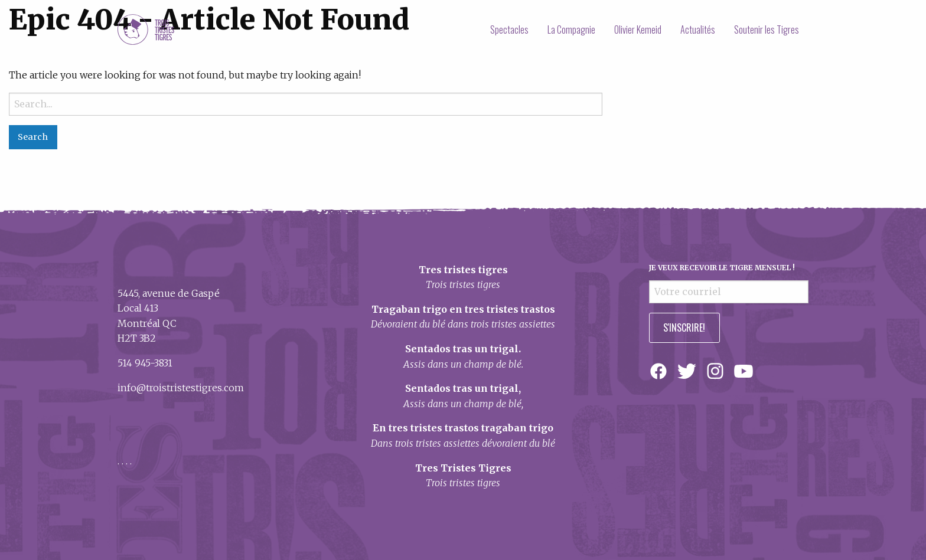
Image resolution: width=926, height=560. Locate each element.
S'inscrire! (684, 328)
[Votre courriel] (729, 292)
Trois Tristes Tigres (146, 30)
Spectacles (509, 30)
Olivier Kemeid (638, 30)
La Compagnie (571, 30)
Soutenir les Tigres (767, 30)
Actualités (698, 30)
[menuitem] (509, 30)
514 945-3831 (145, 363)
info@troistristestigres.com (181, 388)
